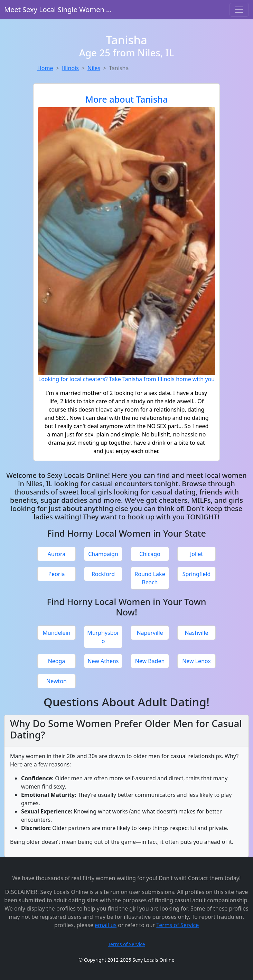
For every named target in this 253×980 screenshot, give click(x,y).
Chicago (150, 554)
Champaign (103, 554)
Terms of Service (177, 925)
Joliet (196, 554)
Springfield (197, 574)
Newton (57, 681)
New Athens (103, 661)
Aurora (57, 554)
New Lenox (196, 661)
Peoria (56, 574)
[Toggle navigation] (239, 10)
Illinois (70, 68)
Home (45, 68)
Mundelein (56, 633)
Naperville (150, 633)
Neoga (57, 661)
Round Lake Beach (150, 578)
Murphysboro (103, 637)
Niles (94, 68)
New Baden (150, 661)
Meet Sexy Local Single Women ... (58, 10)
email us (106, 925)
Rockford (103, 574)
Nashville (196, 633)
